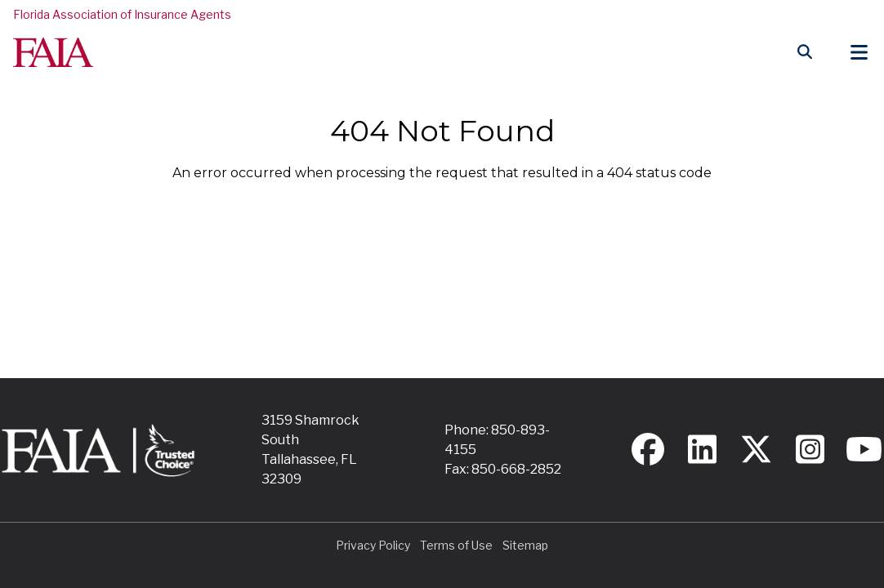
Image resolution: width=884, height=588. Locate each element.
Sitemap (525, 545)
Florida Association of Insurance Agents (122, 14)
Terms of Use (456, 545)
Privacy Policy (373, 545)
